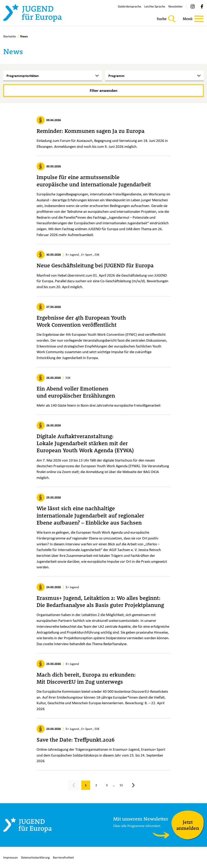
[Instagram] (193, 6)
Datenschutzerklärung (35, 857)
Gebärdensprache (129, 6)
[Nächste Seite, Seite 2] (133, 785)
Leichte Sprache (155, 6)
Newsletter (176, 6)
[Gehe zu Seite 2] (96, 785)
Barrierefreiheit (63, 857)
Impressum (11, 857)
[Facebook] (202, 6)
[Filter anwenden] (103, 90)
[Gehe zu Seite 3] (107, 785)
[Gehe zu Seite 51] (121, 785)
